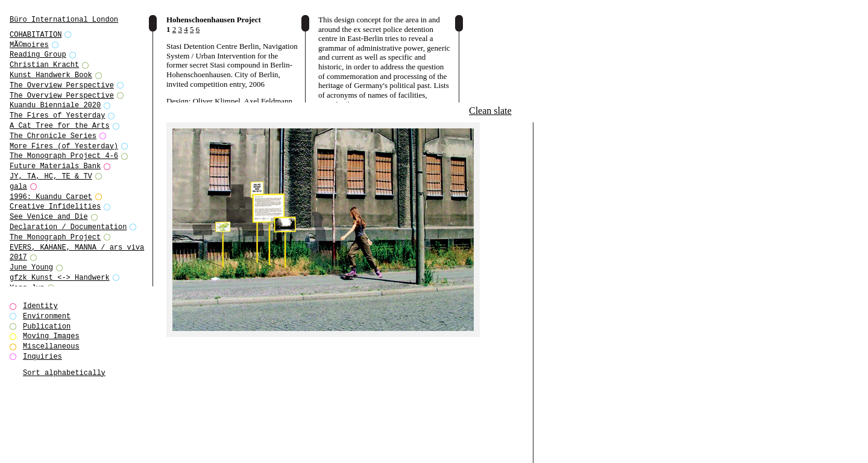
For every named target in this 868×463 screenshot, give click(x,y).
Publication (47, 326)
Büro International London (64, 20)
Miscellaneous (51, 346)
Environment (47, 316)
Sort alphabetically (64, 373)
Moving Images (51, 336)
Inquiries (42, 357)
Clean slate (490, 111)
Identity (40, 306)
